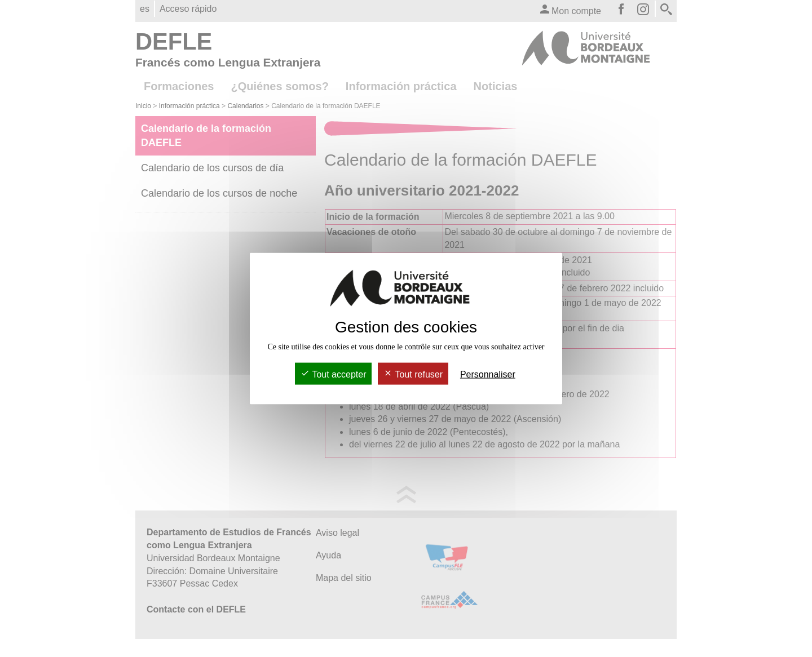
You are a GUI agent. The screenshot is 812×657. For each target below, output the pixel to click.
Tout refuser (413, 374)
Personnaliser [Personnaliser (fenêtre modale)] (488, 374)
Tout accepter (333, 374)
